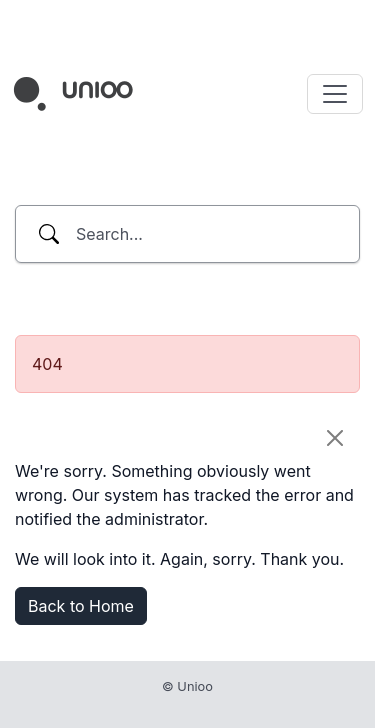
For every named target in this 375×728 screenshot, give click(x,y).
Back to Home (81, 606)
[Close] (335, 438)
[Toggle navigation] (335, 94)
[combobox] (187, 234)
